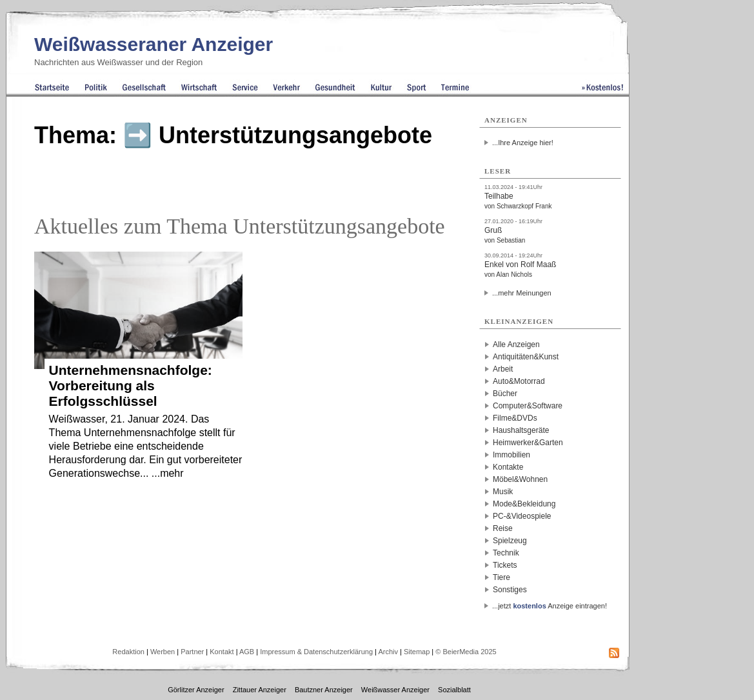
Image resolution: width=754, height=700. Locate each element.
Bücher (505, 394)
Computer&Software (528, 406)
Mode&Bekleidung (524, 504)
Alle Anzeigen (516, 345)
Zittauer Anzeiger (260, 690)
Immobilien (511, 455)
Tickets (505, 565)
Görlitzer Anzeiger (196, 690)
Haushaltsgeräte (521, 430)
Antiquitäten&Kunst (526, 357)
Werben (163, 652)
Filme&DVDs (515, 418)
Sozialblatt (454, 690)
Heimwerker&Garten (528, 443)
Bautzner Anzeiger (324, 690)
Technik (506, 553)
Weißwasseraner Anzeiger (154, 44)
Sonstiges (510, 590)
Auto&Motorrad (519, 381)
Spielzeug (510, 541)
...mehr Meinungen (522, 293)
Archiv (388, 652)
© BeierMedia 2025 (466, 652)
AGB (247, 652)
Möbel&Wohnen (520, 479)
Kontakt (222, 652)
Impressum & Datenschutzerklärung (316, 652)
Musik (503, 492)
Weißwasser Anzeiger (395, 690)
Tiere (501, 577)
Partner (192, 652)
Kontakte (508, 467)
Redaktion (128, 652)
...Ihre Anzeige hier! (523, 143)
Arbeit (503, 369)
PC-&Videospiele (522, 516)
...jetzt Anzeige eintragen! (550, 606)
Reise (503, 528)
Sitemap (417, 652)
